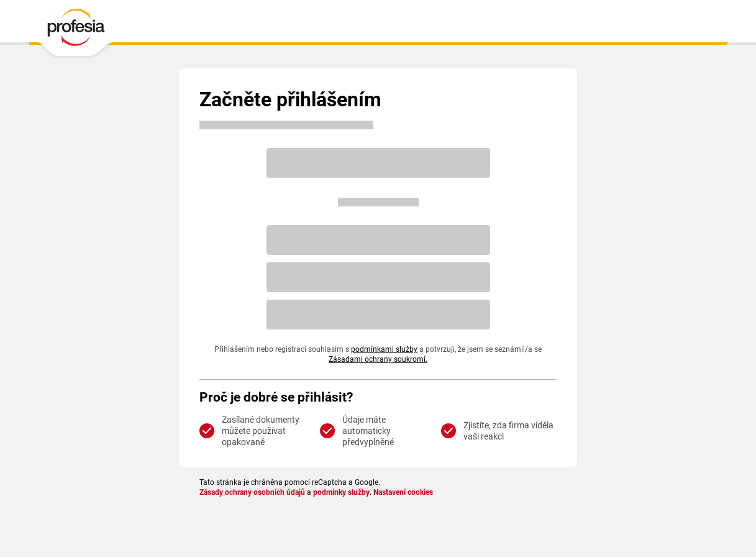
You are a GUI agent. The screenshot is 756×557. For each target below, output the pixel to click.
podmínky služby (341, 492)
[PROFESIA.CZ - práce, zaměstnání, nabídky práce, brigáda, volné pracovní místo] (75, 30)
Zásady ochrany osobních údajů (252, 492)
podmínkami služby (384, 349)
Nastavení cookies (403, 492)
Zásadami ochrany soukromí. (378, 359)
